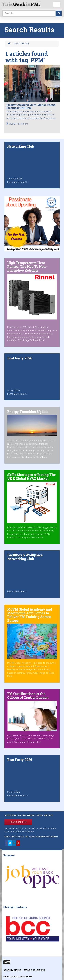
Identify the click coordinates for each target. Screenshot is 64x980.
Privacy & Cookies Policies (18, 977)
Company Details (12, 970)
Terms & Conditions (34, 970)
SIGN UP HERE (18, 822)
